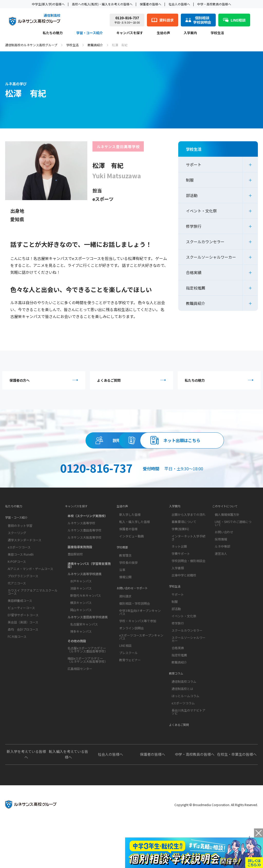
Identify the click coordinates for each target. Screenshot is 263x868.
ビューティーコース (21, 643)
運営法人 (221, 586)
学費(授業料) (180, 561)
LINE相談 (125, 686)
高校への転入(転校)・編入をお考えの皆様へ (102, 4)
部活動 (192, 195)
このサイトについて (228, 537)
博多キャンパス (81, 662)
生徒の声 (163, 33)
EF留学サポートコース (23, 650)
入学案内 (190, 33)
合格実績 (194, 272)
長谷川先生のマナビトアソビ (189, 752)
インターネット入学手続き (189, 570)
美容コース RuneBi (21, 589)
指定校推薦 (196, 288)
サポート (194, 165)
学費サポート (181, 586)
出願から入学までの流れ (189, 547)
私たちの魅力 (53, 33)
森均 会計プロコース (23, 664)
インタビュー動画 (131, 568)
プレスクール (128, 693)
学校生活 (217, 33)
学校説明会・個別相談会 (189, 593)
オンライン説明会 (131, 669)
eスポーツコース (19, 582)
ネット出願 (179, 579)
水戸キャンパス (81, 612)
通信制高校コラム (184, 722)
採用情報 (221, 571)
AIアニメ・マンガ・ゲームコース (30, 604)
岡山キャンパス (81, 641)
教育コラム (178, 712)
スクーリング (17, 568)
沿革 (122, 606)
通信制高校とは (182, 729)
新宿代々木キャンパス (86, 626)
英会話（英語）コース (23, 657)
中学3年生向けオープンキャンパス (140, 653)
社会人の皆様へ (179, 4)
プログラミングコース (23, 611)
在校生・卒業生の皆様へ (237, 799)
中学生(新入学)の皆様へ (48, 4)
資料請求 (179, 444)
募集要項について (184, 554)
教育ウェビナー (130, 700)
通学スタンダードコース (25, 575)
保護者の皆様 (128, 561)
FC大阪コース (17, 672)
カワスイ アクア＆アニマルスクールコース (33, 627)
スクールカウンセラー (205, 242)
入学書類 (178, 600)
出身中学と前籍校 (184, 607)
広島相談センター (80, 700)
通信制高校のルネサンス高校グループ (31, 45)
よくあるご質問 (133, 381)
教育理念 (125, 592)
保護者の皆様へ (151, 4)
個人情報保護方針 (227, 547)
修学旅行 (194, 226)
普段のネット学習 (20, 561)
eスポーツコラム (183, 744)
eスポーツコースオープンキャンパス (141, 677)
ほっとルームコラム (185, 736)
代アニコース (17, 618)
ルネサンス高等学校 (81, 554)
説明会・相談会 (84, 444)
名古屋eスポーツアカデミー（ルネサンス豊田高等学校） (88, 681)
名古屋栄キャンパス (84, 655)
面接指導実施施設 (80, 578)
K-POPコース (17, 597)
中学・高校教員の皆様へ (214, 4)
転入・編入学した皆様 (135, 554)
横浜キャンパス (81, 634)
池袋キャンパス (81, 619)
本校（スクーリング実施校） (88, 547)
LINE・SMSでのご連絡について (233, 556)
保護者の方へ (45, 381)
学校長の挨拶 (128, 599)
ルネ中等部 (222, 579)
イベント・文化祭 (201, 211)
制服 (190, 180)
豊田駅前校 (75, 585)
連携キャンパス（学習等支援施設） (89, 596)
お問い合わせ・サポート (136, 627)
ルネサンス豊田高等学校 (84, 561)
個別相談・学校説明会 (135, 644)
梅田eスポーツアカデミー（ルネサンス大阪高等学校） (88, 691)
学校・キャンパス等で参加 (138, 661)
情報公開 (125, 613)
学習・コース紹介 (90, 33)
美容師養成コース (20, 636)
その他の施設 (77, 672)
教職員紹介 (95, 45)
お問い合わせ (224, 564)
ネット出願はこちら (131, 467)
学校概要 (124, 582)
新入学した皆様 (130, 547)
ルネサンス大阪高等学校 (84, 568)
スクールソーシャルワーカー (211, 257)
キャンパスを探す (130, 33)
